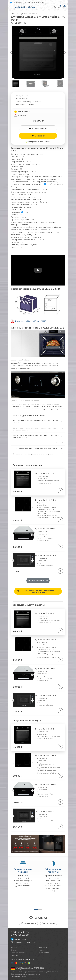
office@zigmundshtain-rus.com (26, 942)
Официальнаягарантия (53, 871)
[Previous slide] (13, 507)
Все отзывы (49, 923)
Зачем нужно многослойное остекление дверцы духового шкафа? (35, 429)
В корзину (38, 136)
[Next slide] (32, 507)
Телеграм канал (19, 939)
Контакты (43, 947)
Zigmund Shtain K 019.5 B (45, 529)
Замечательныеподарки (23, 871)
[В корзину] (60, 491)
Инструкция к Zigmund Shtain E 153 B (31, 321)
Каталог (14, 947)
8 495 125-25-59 (20, 935)
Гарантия (15, 955)
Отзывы (14, 950)
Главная (15, 14)
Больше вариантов (38, 581)
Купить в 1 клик (38, 128)
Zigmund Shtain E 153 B (44, 473)
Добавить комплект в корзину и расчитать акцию (36, 591)
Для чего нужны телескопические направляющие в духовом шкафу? (36, 436)
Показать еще (28, 923)
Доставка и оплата (18, 953)
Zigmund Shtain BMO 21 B (45, 556)
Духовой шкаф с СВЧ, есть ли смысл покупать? (33, 454)
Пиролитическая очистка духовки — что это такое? (36, 448)
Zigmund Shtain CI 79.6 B (45, 500)
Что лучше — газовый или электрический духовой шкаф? (35, 421)
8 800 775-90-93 (20, 932)
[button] (64, 52)
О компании (44, 953)
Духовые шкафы (28, 14)
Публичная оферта (18, 976)
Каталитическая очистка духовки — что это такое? (35, 443)
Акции (42, 950)
